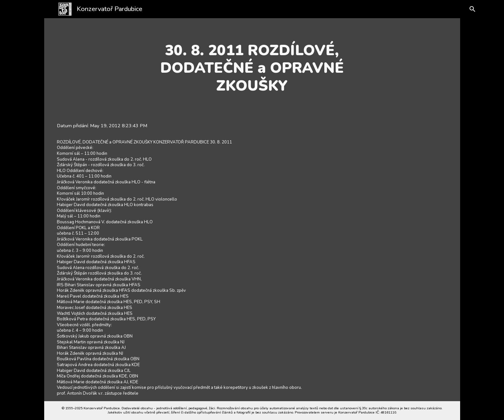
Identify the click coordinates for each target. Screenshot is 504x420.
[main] (252, 68)
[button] (467, 9)
